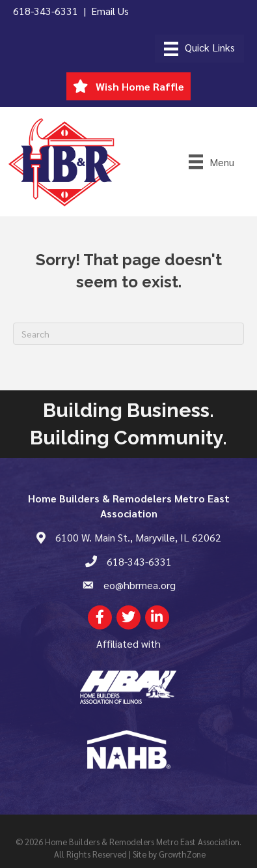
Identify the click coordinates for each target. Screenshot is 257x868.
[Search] (128, 334)
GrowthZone (182, 854)
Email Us (110, 11)
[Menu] (199, 49)
